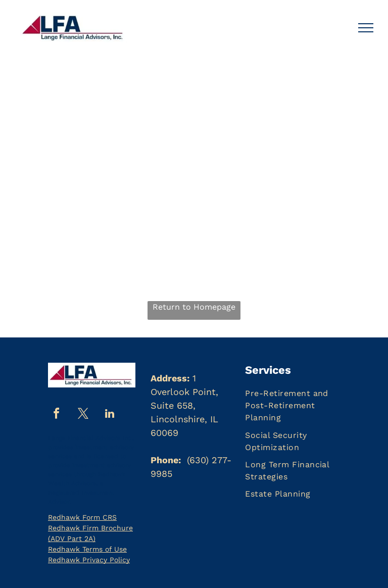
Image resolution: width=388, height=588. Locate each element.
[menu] (366, 28)
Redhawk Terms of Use (87, 549)
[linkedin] (110, 415)
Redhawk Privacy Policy (89, 560)
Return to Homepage (194, 307)
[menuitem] (296, 406)
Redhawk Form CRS (82, 517)
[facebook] (56, 415)
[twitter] (83, 415)
